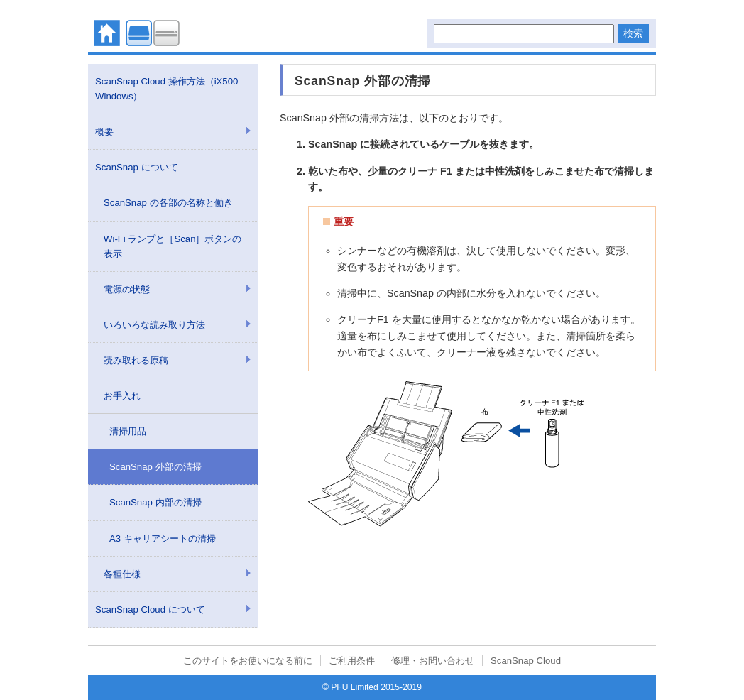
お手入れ (122, 396)
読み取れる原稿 (136, 360)
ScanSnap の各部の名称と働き (168, 203)
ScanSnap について (137, 167)
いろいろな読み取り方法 (154, 325)
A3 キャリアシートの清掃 (163, 538)
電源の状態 (127, 289)
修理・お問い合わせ (433, 661)
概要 (104, 132)
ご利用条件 (352, 661)
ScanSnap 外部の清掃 (155, 467)
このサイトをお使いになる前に (248, 661)
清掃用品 (128, 431)
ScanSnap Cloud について (150, 609)
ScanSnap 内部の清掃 (155, 502)
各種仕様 (122, 574)
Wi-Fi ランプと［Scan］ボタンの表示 (173, 246)
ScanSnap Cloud (526, 661)
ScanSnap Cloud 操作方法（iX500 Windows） (166, 89)
